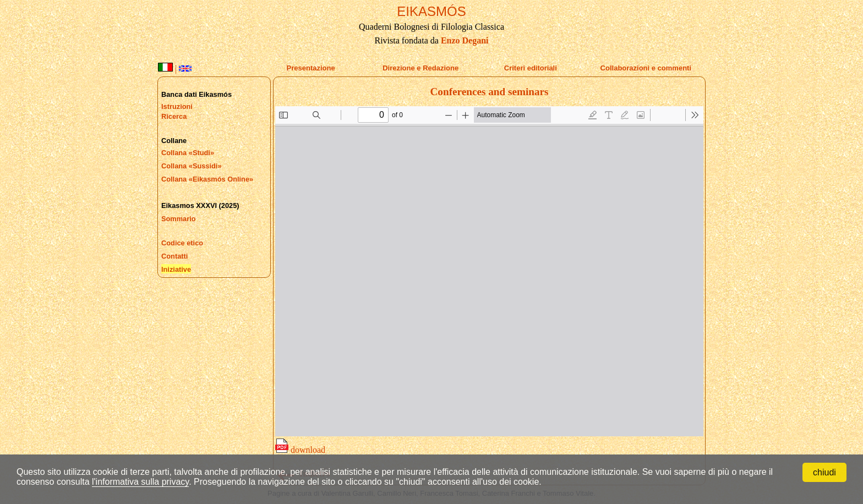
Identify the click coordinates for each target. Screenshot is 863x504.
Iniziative (176, 269)
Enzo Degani (465, 40)
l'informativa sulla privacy (140, 482)
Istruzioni (177, 106)
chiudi (824, 472)
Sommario (179, 219)
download (300, 450)
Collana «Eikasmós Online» (207, 179)
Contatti (174, 256)
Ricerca (174, 116)
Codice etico (182, 243)
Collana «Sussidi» (192, 166)
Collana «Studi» (188, 153)
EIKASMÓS (431, 11)
